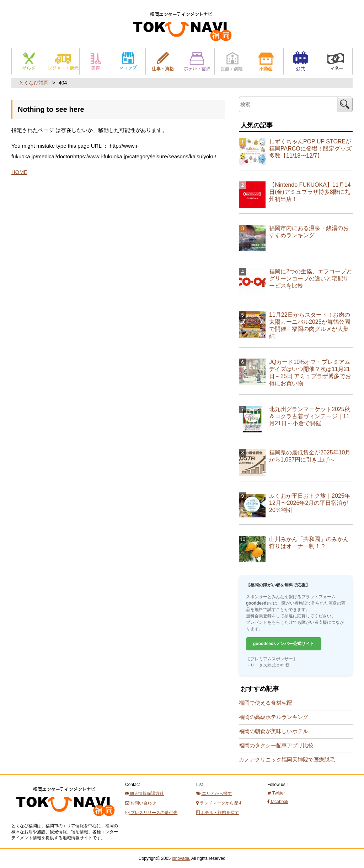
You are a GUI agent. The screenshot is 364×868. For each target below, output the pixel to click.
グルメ (29, 61)
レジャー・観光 (63, 61)
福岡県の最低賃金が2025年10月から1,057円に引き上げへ (310, 456)
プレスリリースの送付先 (151, 813)
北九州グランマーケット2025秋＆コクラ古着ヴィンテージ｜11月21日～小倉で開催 (310, 416)
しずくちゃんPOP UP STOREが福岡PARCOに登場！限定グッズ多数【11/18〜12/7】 (310, 149)
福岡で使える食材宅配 (266, 703)
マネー (335, 61)
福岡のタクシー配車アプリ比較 (276, 745)
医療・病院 (232, 61)
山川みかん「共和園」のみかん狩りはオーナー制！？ (309, 543)
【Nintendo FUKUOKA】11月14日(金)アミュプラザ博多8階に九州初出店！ (310, 192)
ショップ (128, 61)
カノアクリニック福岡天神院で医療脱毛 (287, 760)
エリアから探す (214, 793)
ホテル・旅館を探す (218, 813)
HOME (19, 172)
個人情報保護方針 (144, 793)
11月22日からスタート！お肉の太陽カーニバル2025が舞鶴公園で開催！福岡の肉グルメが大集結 (310, 325)
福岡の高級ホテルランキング (274, 717)
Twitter (276, 793)
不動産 (266, 61)
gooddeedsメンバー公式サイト (284, 644)
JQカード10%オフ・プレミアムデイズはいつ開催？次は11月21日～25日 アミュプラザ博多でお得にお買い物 (310, 373)
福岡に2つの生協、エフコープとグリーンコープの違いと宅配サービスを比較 (311, 279)
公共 (301, 61)
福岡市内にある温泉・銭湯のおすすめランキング (309, 232)
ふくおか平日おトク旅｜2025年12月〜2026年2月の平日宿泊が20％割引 (310, 503)
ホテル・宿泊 (197, 61)
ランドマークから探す (219, 803)
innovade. (181, 858)
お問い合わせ (141, 803)
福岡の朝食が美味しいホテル (274, 731)
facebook (278, 802)
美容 (95, 61)
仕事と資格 (163, 61)
